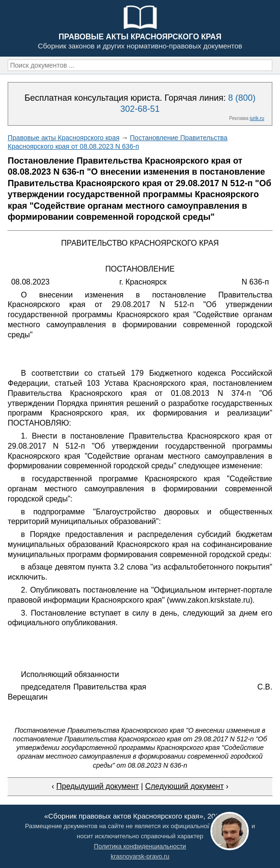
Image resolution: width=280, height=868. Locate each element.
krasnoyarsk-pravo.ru (140, 856)
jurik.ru (257, 118)
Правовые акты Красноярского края (64, 138)
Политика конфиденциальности (140, 846)
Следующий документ (184, 786)
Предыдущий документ (97, 786)
